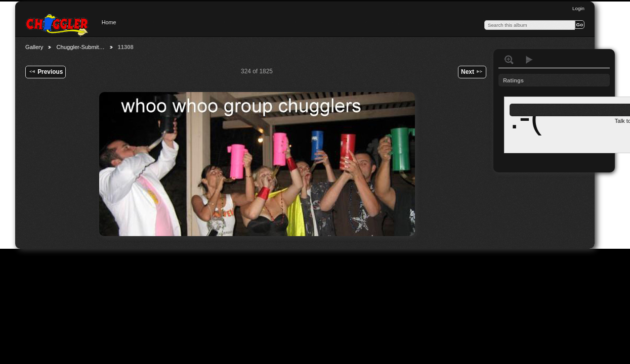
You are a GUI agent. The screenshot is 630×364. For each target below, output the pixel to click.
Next (472, 71)
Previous (46, 71)
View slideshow (529, 60)
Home (109, 22)
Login (578, 8)
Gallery (34, 47)
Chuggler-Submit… (80, 47)
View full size (509, 60)
